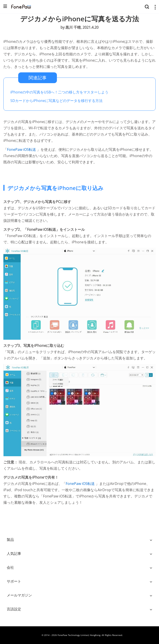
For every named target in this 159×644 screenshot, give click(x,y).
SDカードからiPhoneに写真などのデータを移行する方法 (56, 101)
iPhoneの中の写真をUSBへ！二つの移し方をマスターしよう (59, 92)
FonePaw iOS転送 (22, 149)
